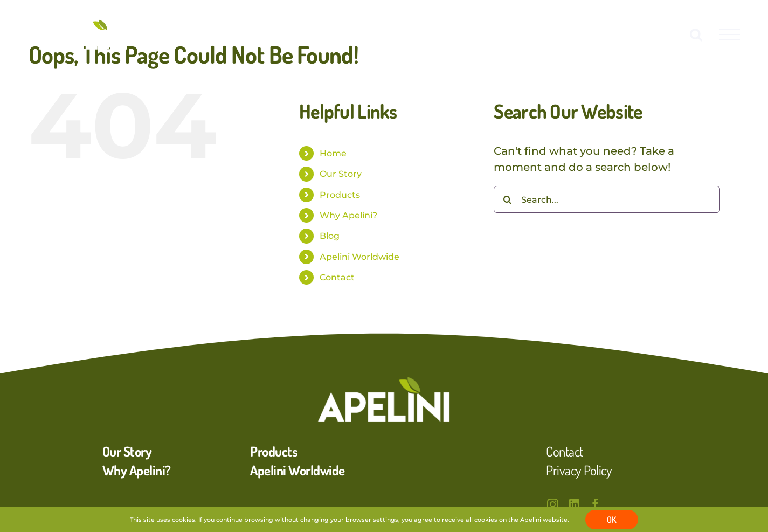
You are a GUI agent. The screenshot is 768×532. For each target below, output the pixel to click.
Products (340, 195)
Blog (330, 236)
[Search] (507, 199)
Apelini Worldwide (359, 257)
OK (612, 520)
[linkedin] (574, 504)
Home (333, 153)
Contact (337, 277)
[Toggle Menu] (730, 35)
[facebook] (595, 504)
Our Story (341, 174)
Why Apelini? (348, 215)
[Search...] (607, 199)
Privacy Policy (579, 470)
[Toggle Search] (696, 34)
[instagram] (553, 504)
